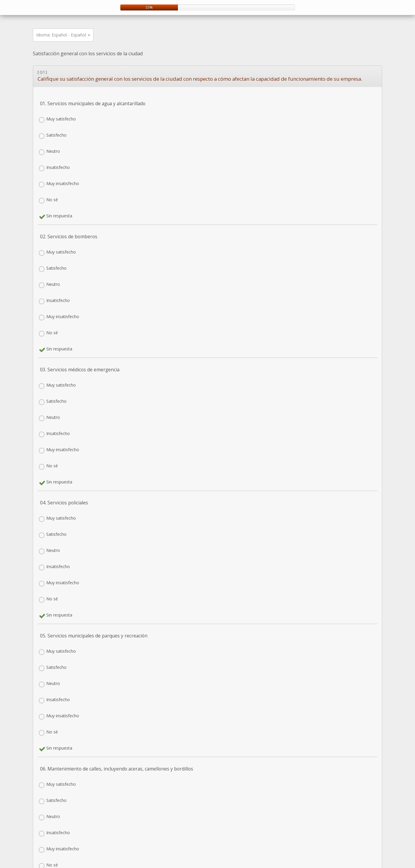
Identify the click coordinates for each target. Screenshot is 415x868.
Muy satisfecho (61, 119)
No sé (52, 200)
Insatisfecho (58, 167)
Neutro (53, 151)
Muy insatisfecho (63, 183)
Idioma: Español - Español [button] (63, 35)
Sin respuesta (59, 216)
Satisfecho (56, 135)
